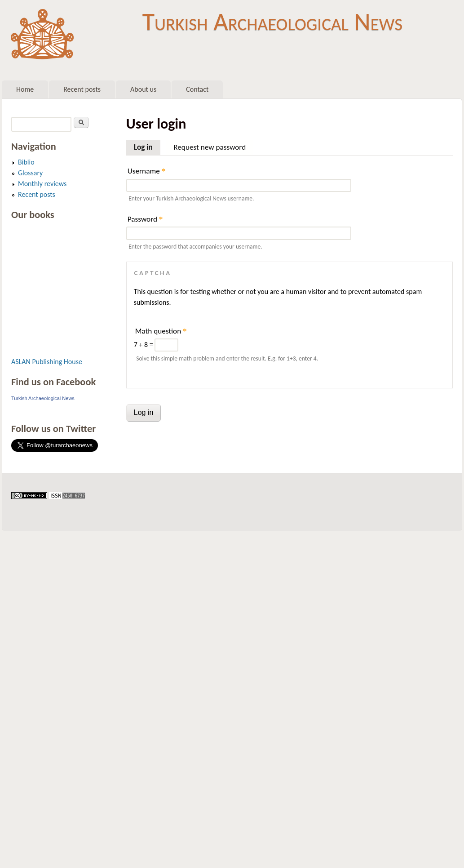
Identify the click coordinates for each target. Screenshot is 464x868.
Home (25, 89)
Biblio (26, 162)
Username (146, 171)
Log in (147, 146)
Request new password (210, 147)
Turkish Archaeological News (272, 22)
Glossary (30, 173)
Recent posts (82, 89)
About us (143, 89)
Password (145, 219)
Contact (197, 89)
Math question (161, 331)
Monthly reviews (42, 184)
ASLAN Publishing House (47, 362)
